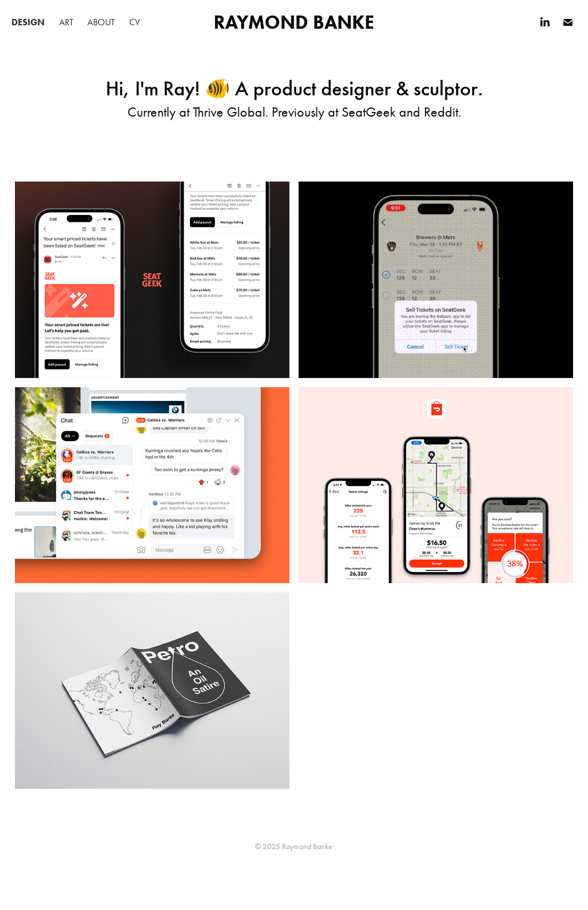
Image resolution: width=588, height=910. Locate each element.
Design (28, 22)
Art (66, 22)
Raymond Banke (294, 22)
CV (135, 22)
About (101, 22)
